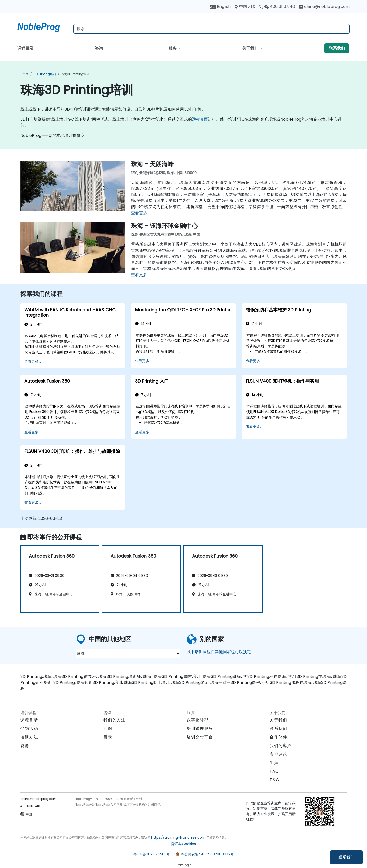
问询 (108, 729)
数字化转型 (198, 720)
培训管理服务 (200, 729)
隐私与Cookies (184, 844)
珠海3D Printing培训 (75, 74)
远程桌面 (200, 119)
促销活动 (29, 729)
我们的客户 (281, 746)
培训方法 (29, 737)
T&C (274, 780)
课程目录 (25, 48)
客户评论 (278, 754)
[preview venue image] (28, 250)
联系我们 (346, 857)
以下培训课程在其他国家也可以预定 (219, 652)
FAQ (274, 771)
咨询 (99, 48)
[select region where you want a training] (128, 654)
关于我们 (251, 48)
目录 (108, 737)
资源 (25, 746)
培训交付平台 (200, 737)
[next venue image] (117, 250)
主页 (25, 74)
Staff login (184, 865)
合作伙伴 (278, 737)
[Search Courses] (211, 29)
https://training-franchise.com (178, 837)
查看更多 (139, 213)
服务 (173, 48)
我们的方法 (115, 720)
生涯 (274, 763)
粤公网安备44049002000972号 (207, 854)
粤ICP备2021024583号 (152, 854)
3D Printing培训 (45, 74)
